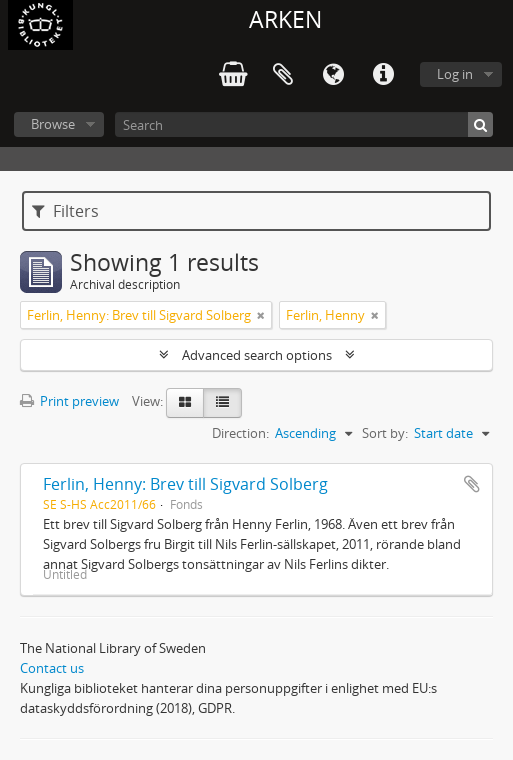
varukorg (233, 75)
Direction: (240, 433)
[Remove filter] (261, 315)
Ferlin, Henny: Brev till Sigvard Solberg (185, 484)
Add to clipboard (472, 484)
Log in (455, 74)
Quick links (383, 75)
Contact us (52, 668)
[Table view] (222, 403)
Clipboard (283, 75)
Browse (53, 124)
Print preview (69, 401)
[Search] (304, 124)
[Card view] (185, 403)
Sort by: (385, 433)
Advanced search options (257, 355)
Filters (65, 211)
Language (333, 75)
